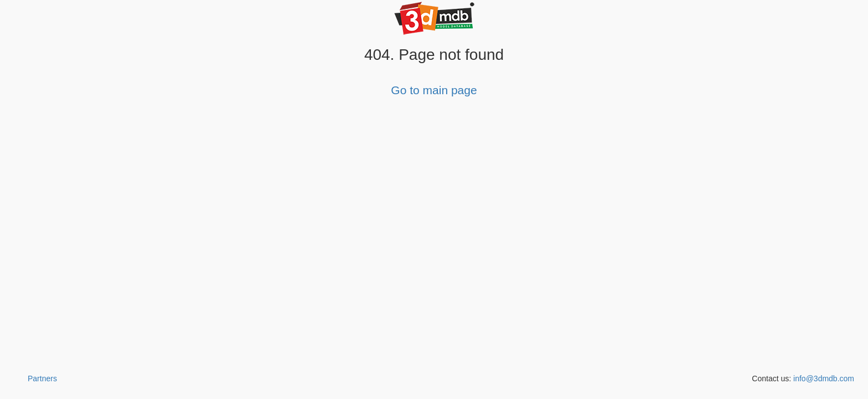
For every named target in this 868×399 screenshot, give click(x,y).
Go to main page (434, 90)
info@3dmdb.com (824, 378)
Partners (42, 378)
